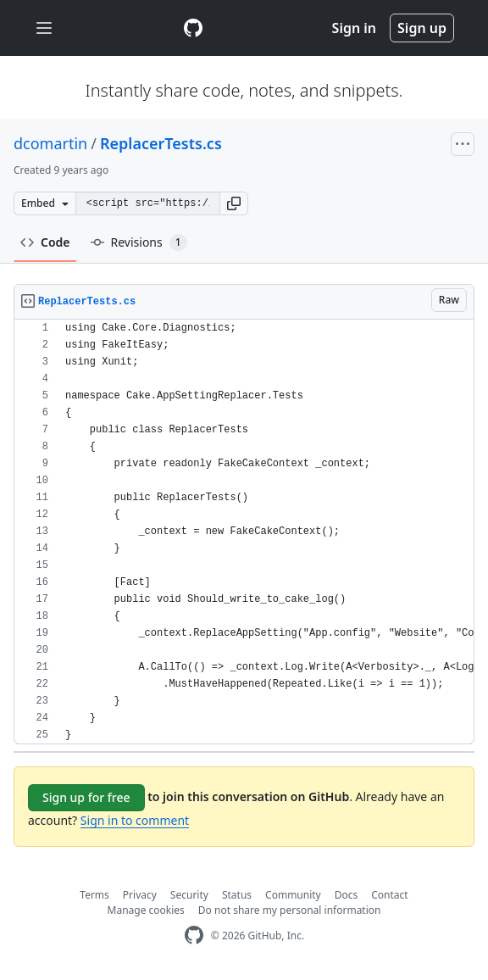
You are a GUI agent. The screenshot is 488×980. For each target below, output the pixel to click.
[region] (244, 532)
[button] (234, 203)
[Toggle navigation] (44, 28)
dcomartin (50, 143)
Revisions (139, 242)
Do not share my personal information (290, 910)
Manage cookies (146, 910)
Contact (389, 895)
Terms (94, 895)
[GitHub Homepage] (194, 935)
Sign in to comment (135, 820)
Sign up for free (86, 797)
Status (237, 895)
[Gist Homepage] (193, 28)
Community (293, 895)
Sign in (354, 28)
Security (189, 895)
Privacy (140, 895)
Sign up (422, 28)
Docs (347, 895)
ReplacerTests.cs (161, 143)
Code (45, 242)
